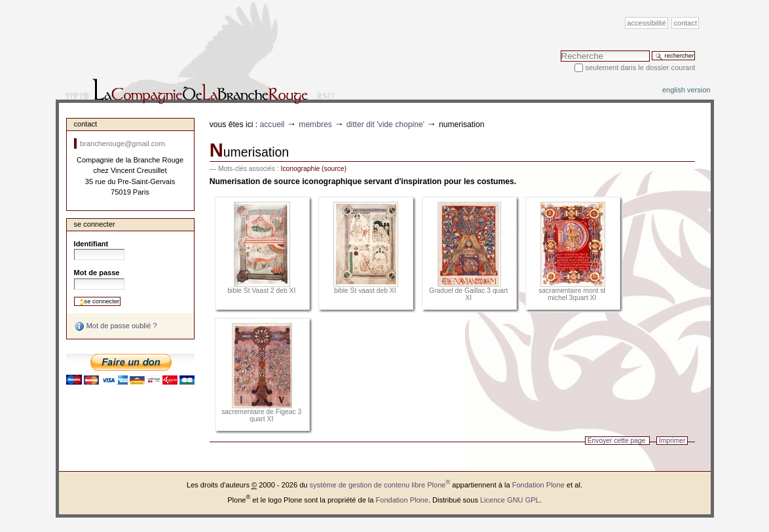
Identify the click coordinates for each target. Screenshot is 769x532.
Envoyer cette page (617, 441)
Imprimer (672, 441)
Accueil (272, 124)
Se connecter (95, 224)
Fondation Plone (538, 485)
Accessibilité (646, 23)
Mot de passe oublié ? (116, 326)
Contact (686, 23)
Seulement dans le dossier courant (640, 67)
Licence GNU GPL (510, 500)
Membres (315, 124)
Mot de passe (97, 273)
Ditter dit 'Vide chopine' (385, 124)
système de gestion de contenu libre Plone (380, 485)
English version (686, 90)
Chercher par (560, 50)
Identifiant (91, 244)
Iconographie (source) (314, 169)
